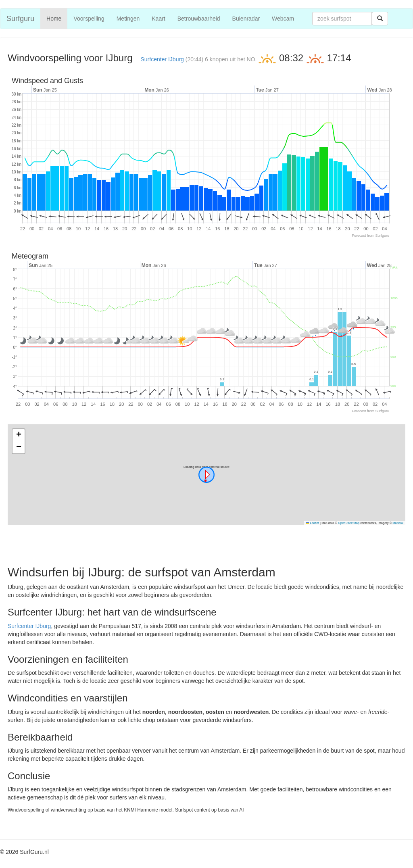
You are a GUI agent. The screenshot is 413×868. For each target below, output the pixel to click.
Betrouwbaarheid (199, 19)
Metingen (128, 19)
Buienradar (246, 19)
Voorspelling (89, 19)
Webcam (283, 19)
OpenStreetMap (349, 523)
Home (54, 19)
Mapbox (398, 523)
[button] (206, 475)
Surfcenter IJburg (162, 59)
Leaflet (313, 523)
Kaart (158, 19)
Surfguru (20, 19)
